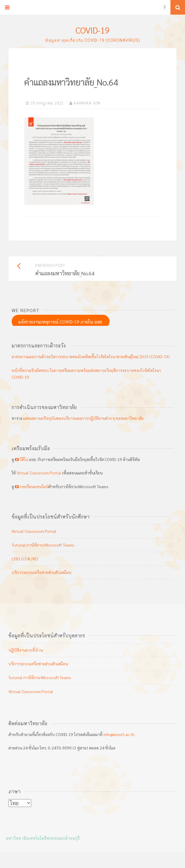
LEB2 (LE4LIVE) (25, 559)
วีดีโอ (22, 459)
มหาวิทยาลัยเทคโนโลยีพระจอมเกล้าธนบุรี (43, 838)
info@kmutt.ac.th (119, 734)
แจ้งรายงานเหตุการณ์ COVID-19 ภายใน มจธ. (61, 322)
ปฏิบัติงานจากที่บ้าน (26, 650)
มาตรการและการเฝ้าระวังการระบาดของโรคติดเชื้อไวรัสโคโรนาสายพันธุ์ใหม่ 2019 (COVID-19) (91, 356)
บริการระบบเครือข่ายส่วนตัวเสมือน (41, 572)
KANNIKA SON (87, 103)
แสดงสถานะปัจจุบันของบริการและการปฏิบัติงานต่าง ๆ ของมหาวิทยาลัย (83, 418)
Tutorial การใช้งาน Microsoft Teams (43, 545)
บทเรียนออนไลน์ (31, 486)
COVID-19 (92, 30)
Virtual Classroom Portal (39, 473)
